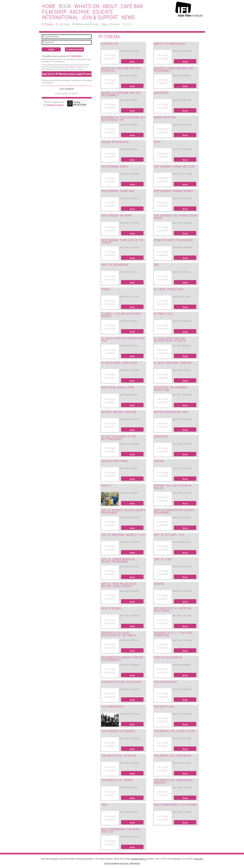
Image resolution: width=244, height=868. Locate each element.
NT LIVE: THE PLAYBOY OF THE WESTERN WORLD (119, 438)
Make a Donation (110, 24)
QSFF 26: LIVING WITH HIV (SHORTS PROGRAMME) (174, 512)
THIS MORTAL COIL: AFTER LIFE (119, 756)
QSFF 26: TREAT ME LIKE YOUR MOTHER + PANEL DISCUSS (119, 585)
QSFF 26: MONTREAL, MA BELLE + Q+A (123, 535)
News (128, 17)
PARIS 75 (106, 486)
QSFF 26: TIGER (163, 559)
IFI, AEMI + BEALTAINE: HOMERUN (173, 363)
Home (49, 6)
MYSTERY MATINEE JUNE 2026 (119, 412)
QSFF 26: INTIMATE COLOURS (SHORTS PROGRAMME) (123, 512)
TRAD (104, 805)
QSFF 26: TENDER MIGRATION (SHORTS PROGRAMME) (118, 561)
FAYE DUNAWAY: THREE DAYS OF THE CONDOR (122, 242)
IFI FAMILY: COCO (164, 314)
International (60, 17)
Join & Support (100, 17)
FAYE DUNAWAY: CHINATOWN (118, 191)
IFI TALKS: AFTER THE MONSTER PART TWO (123, 340)
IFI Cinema (48, 24)
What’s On (87, 6)
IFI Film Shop (63, 24)
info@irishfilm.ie (139, 859)
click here (69, 67)
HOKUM (105, 289)
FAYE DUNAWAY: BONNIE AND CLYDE (174, 167)
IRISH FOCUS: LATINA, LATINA (118, 387)
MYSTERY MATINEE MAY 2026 (171, 412)
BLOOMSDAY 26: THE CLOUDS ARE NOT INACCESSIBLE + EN (123, 119)
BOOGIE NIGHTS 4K (165, 117)
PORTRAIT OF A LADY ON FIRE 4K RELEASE (173, 487)
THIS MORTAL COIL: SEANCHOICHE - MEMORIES (174, 782)
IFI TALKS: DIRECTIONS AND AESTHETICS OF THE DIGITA (170, 340)
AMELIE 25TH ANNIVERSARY (170, 44)
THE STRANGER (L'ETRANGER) (118, 731)
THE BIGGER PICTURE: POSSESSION (121, 682)
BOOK (65, 6)
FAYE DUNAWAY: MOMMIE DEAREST (174, 191)
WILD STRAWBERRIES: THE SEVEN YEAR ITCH (120, 831)
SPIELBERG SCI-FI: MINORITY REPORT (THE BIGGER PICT (122, 659)
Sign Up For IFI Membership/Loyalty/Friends (67, 74)
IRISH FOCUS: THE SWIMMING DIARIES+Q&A (171, 389)
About (110, 6)
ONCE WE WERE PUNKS (114, 461)
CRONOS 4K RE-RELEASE (115, 142)
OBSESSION (161, 437)
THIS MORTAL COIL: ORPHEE (117, 780)
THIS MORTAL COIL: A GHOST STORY (175, 731)
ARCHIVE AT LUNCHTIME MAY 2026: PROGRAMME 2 (121, 94)
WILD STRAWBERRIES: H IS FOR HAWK (175, 805)
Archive (79, 12)
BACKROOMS (161, 93)
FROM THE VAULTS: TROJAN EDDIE (173, 240)
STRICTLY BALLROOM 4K (168, 658)
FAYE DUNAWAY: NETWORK (116, 216)
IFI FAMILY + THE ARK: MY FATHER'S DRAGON (121, 315)
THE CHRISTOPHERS (165, 682)
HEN (156, 265)
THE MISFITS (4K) (164, 707)
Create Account (74, 49)
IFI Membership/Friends (86, 24)
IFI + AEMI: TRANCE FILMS (169, 289)
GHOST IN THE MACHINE (115, 265)
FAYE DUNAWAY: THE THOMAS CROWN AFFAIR (176, 217)
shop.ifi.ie (199, 859)
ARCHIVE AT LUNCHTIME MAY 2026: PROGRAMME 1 (174, 70)
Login (51, 49)
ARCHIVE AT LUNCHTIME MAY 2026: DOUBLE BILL (121, 70)
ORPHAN (159, 461)
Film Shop (54, 12)
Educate (103, 12)
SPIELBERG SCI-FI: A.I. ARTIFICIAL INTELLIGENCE (173, 610)
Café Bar (132, 6)
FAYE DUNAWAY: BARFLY (115, 167)
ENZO (157, 142)
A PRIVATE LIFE (110, 44)
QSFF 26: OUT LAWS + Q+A (169, 535)
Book (132, 62)
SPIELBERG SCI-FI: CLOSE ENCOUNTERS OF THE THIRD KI (119, 634)
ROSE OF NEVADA (111, 608)
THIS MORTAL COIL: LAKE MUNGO (173, 756)
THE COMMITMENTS (113, 707)
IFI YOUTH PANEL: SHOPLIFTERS (119, 363)
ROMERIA (159, 584)
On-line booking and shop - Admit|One (122, 863)
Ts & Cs (127, 24)
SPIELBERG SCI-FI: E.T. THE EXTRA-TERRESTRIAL (173, 634)
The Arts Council (55, 105)
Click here (76, 56)
